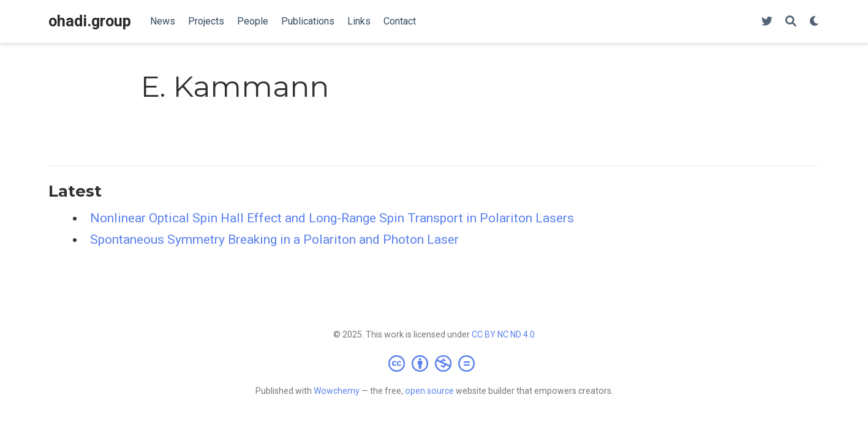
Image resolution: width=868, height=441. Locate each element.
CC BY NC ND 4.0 (503, 334)
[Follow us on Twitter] (767, 22)
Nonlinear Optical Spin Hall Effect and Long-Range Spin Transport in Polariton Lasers (332, 218)
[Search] (791, 22)
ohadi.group (90, 21)
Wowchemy (337, 391)
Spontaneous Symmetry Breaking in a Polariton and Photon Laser (274, 239)
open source (429, 391)
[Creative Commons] (434, 363)
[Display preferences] (815, 22)
